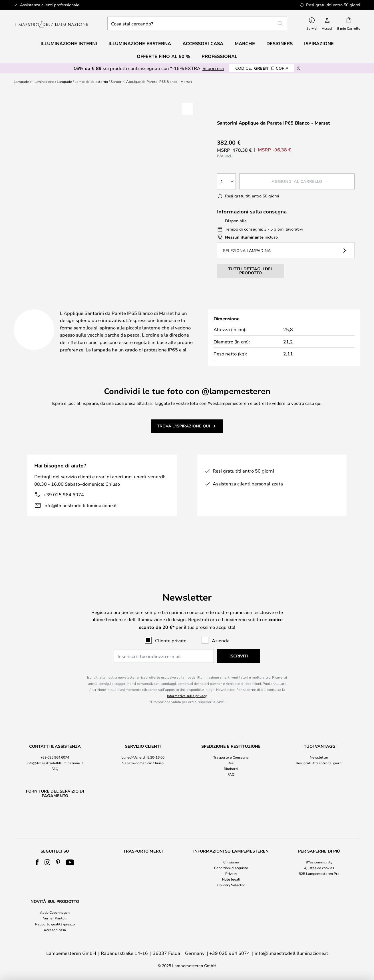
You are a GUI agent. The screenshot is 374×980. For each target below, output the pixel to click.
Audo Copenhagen (55, 912)
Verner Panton (55, 918)
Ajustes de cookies (319, 868)
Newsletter (319, 742)
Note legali (231, 879)
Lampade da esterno (91, 81)
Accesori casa (55, 930)
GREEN (262, 68)
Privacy (231, 873)
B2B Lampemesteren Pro (319, 873)
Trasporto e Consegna (231, 742)
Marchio (232, 307)
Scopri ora (213, 68)
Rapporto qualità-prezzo (55, 924)
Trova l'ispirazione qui (184, 433)
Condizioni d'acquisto (231, 868)
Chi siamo (231, 862)
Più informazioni (167, 307)
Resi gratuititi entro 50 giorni (319, 748)
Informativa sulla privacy (187, 681)
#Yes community (319, 862)
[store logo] (51, 24)
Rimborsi (231, 754)
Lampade (64, 81)
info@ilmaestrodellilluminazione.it (80, 512)
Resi (231, 748)
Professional (219, 56)
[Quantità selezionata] (226, 181)
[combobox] (197, 23)
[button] (187, 109)
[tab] (70, 307)
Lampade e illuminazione (34, 81)
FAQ (55, 754)
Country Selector (231, 885)
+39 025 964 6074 (64, 502)
